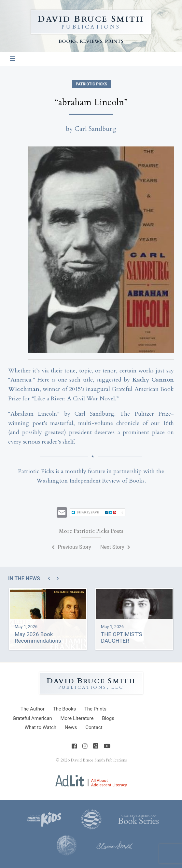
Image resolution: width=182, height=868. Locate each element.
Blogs (108, 718)
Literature (77, 718)
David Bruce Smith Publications (99, 760)
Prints (95, 709)
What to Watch (40, 727)
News (71, 727)
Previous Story (71, 547)
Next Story (115, 547)
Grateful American (32, 718)
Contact (94, 727)
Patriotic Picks (92, 84)
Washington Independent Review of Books (91, 481)
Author (33, 709)
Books (64, 709)
